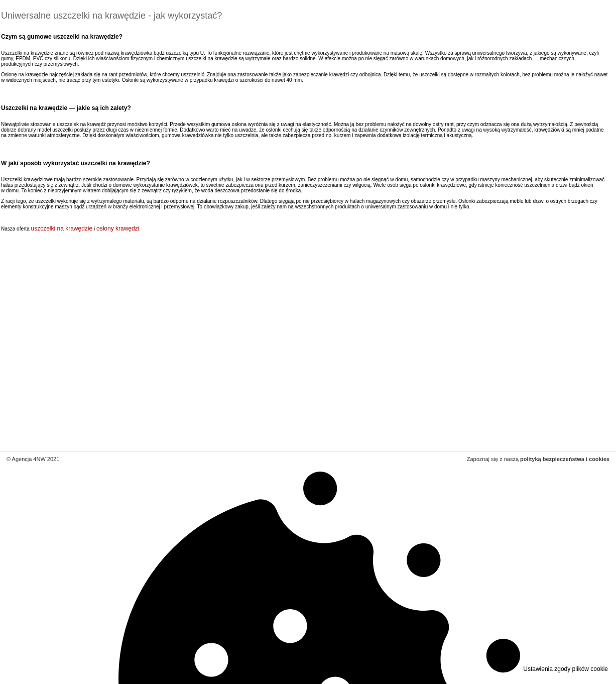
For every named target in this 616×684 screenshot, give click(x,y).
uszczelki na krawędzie (61, 229)
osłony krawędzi (118, 229)
